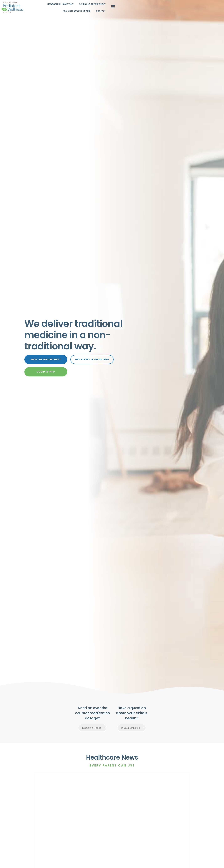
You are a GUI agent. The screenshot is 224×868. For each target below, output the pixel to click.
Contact (161, 10)
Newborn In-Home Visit (63, 10)
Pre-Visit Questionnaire (134, 10)
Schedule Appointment (98, 10)
